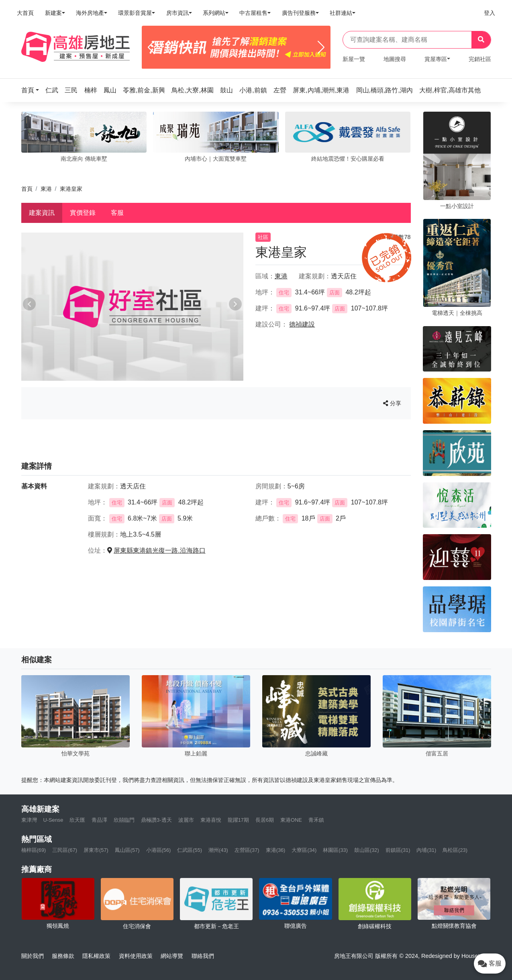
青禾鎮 (316, 820)
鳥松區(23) (455, 850)
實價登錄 (83, 213)
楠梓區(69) (34, 850)
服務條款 (63, 956)
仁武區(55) (190, 850)
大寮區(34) (304, 850)
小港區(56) (159, 850)
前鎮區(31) (398, 850)
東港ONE (291, 820)
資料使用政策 (136, 956)
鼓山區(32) (367, 850)
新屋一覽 (354, 59)
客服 (117, 213)
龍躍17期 (238, 820)
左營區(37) (247, 850)
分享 (392, 403)
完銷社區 (480, 59)
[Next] (321, 47)
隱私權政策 (96, 956)
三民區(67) (65, 850)
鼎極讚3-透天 (156, 820)
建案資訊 (42, 213)
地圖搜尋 (395, 59)
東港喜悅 (211, 820)
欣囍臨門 (124, 820)
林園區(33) (335, 850)
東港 (46, 189)
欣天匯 (77, 820)
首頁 (27, 189)
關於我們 (33, 956)
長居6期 (265, 820)
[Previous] (151, 47)
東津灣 (29, 820)
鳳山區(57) (127, 850)
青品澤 (99, 820)
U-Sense (53, 820)
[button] (33, 90)
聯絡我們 (203, 956)
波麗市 (186, 820)
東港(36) (276, 850)
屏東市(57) (96, 850)
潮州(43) (218, 850)
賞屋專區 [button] (436, 59)
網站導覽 (172, 956)
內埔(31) (426, 850)
